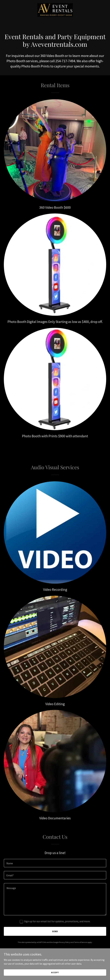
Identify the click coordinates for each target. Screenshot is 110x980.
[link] (55, 10)
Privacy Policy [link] (64, 942)
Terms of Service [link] (81, 942)
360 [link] (43, 56)
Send (55, 931)
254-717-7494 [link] (65, 61)
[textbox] (55, 863)
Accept (55, 972)
